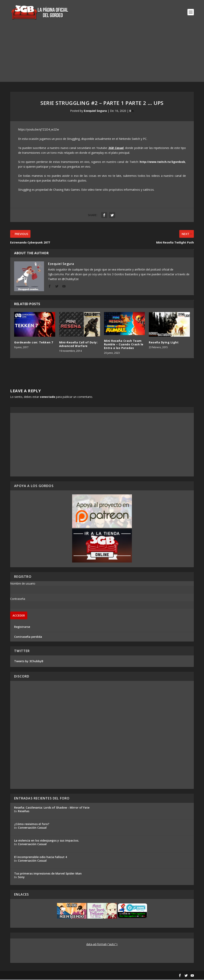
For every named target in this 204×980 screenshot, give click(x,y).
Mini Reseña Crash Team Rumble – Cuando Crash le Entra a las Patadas (124, 345)
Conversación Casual (32, 828)
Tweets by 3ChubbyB (29, 662)
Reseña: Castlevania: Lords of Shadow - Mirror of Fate (52, 808)
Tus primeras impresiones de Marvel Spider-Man (48, 874)
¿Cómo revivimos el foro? (32, 824)
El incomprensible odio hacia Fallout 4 (41, 857)
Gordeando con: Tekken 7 (34, 343)
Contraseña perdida (28, 637)
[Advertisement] (102, 54)
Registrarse (22, 627)
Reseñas (24, 811)
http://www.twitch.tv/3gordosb (162, 162)
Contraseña (18, 599)
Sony (21, 877)
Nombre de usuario (23, 584)
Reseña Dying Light (164, 343)
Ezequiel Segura (95, 111)
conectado (48, 397)
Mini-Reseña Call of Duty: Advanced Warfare (78, 345)
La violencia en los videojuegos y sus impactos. (47, 841)
